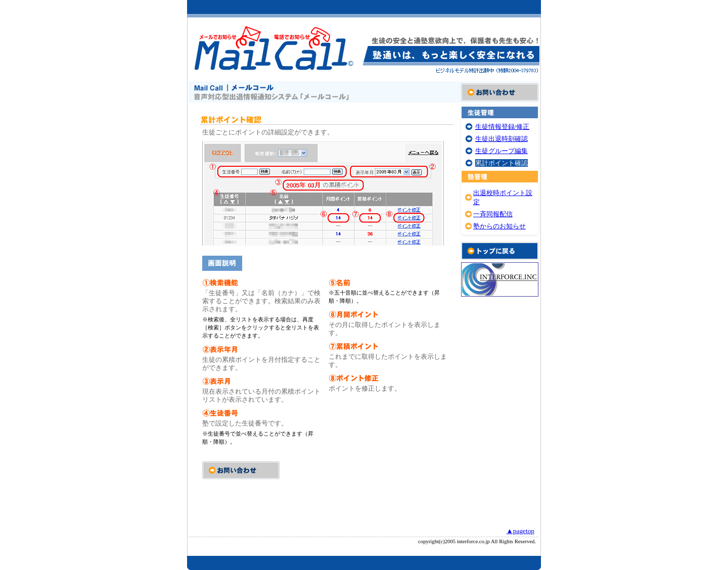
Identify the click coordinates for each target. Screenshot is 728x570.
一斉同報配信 (493, 214)
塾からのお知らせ (499, 226)
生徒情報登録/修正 (503, 127)
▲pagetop (520, 531)
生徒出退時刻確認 (502, 139)
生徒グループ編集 (502, 151)
